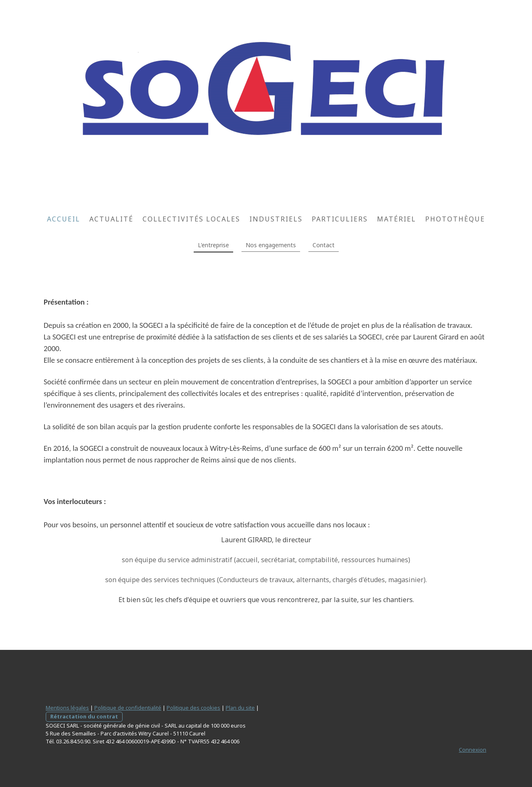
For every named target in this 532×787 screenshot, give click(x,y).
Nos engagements (271, 245)
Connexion (473, 750)
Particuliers (340, 219)
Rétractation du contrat (84, 716)
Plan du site (240, 708)
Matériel (397, 219)
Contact (324, 245)
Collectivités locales (191, 219)
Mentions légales (67, 708)
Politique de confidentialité (128, 708)
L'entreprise (213, 245)
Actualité (111, 219)
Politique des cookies (193, 708)
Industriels (276, 219)
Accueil (64, 219)
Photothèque (455, 219)
